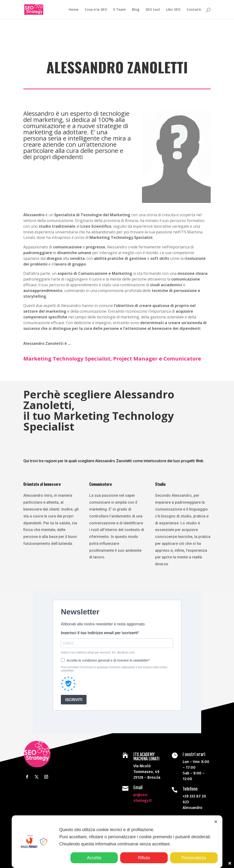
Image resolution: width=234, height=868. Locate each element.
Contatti (194, 10)
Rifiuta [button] (144, 858)
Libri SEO (173, 10)
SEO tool (153, 10)
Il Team (119, 10)
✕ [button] (216, 822)
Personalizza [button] (194, 858)
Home (74, 10)
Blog (136, 10)
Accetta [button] (94, 858)
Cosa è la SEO (96, 10)
